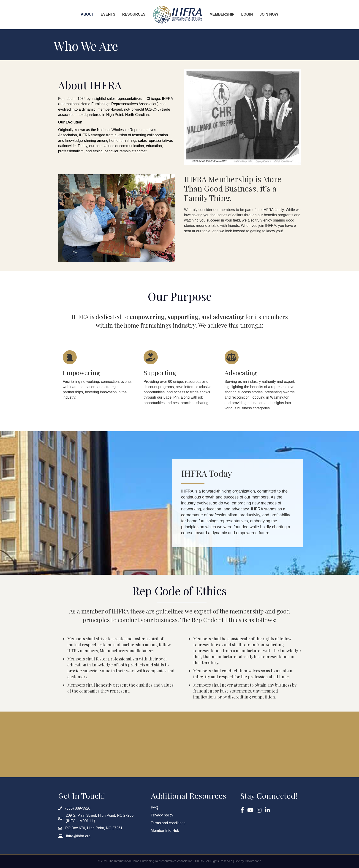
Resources (134, 14)
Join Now (269, 14)
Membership (222, 14)
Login (247, 14)
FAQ (155, 808)
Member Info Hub (165, 831)
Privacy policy (162, 815)
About (87, 14)
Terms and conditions (168, 823)
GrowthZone (253, 861)
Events (108, 14)
